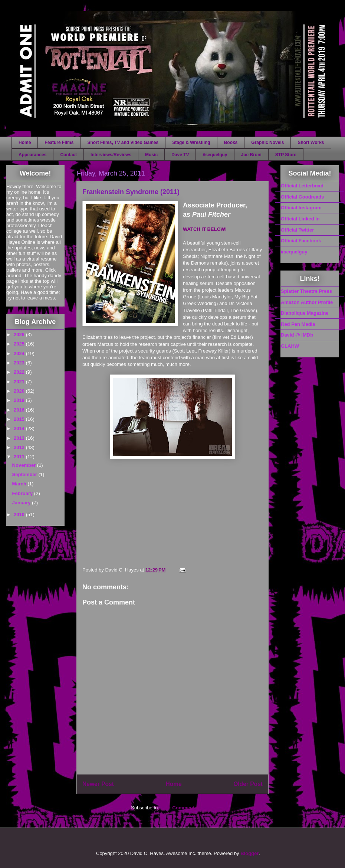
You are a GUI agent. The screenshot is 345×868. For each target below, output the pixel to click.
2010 (20, 515)
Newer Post (98, 784)
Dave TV (180, 155)
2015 (20, 419)
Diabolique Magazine (305, 313)
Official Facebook (301, 241)
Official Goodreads (302, 197)
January (22, 503)
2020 (20, 391)
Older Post (248, 784)
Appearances (32, 155)
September (25, 474)
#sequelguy (215, 155)
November (25, 465)
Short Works (311, 143)
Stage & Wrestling (191, 143)
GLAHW (290, 346)
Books (231, 143)
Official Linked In (300, 219)
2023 (20, 363)
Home (25, 143)
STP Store (286, 155)
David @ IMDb (297, 335)
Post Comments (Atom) (187, 808)
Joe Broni (251, 155)
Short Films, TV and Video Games (123, 143)
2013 (20, 438)
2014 (20, 428)
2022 (20, 372)
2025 (20, 344)
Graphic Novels (267, 143)
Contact (68, 155)
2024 (20, 353)
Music (151, 155)
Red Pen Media (298, 324)
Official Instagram (301, 208)
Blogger (249, 853)
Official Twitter (297, 230)
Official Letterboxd (302, 186)
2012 (20, 447)
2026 (20, 335)
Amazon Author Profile (307, 302)
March (20, 484)
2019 (20, 400)
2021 (20, 382)
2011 (20, 457)
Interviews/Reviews (111, 155)
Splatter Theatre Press (306, 291)
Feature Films (59, 143)
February (23, 493)
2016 (20, 410)
